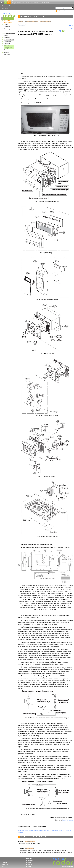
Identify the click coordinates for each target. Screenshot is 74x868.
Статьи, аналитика (7, 26)
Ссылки (29, 862)
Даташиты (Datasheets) (8, 22)
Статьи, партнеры (7, 53)
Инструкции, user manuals (8, 30)
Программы (8, 37)
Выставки (7, 50)
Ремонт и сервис (68, 820)
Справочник (8, 41)
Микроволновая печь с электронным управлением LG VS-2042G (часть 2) (41, 830)
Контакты (5, 8)
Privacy (29, 866)
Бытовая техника (45, 21)
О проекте (12, 6)
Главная (20, 21)
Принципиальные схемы (9, 34)
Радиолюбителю (9, 39)
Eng (3, 866)
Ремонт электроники (8, 47)
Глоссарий (7, 44)
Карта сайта (6, 864)
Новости (4, 6)
